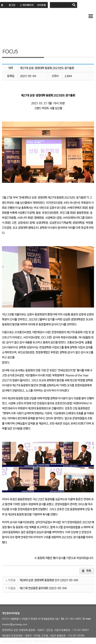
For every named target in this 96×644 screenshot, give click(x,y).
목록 (89, 571)
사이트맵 (41, 5)
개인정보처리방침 (11, 613)
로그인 (12, 5)
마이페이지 (26, 5)
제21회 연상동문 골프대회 (34, 588)
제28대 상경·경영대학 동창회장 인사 (39, 580)
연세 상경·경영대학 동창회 (34, 16)
